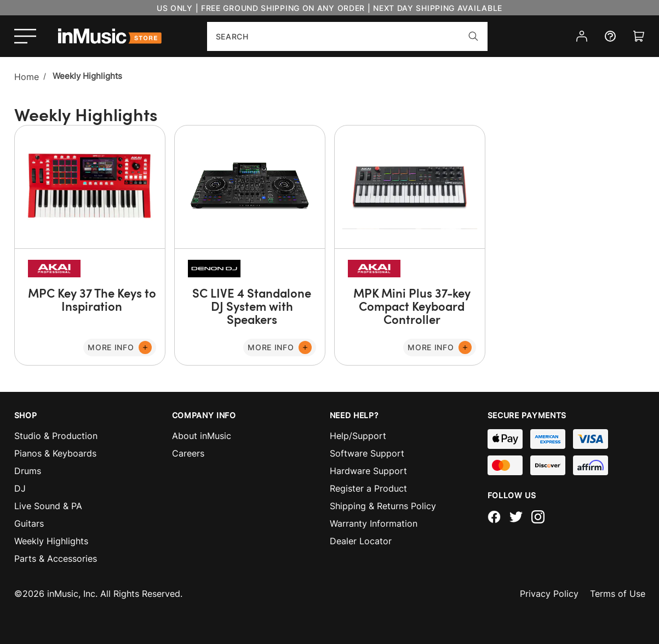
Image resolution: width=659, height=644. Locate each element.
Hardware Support (368, 471)
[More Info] (119, 347)
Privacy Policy (549, 594)
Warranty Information (374, 523)
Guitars (29, 523)
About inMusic (202, 436)
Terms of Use (618, 594)
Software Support (367, 453)
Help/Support (358, 436)
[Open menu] (25, 36)
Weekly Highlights (51, 541)
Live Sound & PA (48, 506)
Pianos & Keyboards (55, 453)
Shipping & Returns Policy (383, 506)
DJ (20, 488)
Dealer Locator (361, 541)
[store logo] (110, 36)
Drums (28, 471)
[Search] (473, 36)
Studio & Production (56, 436)
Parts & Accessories (56, 558)
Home (27, 77)
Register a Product (368, 488)
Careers (188, 453)
